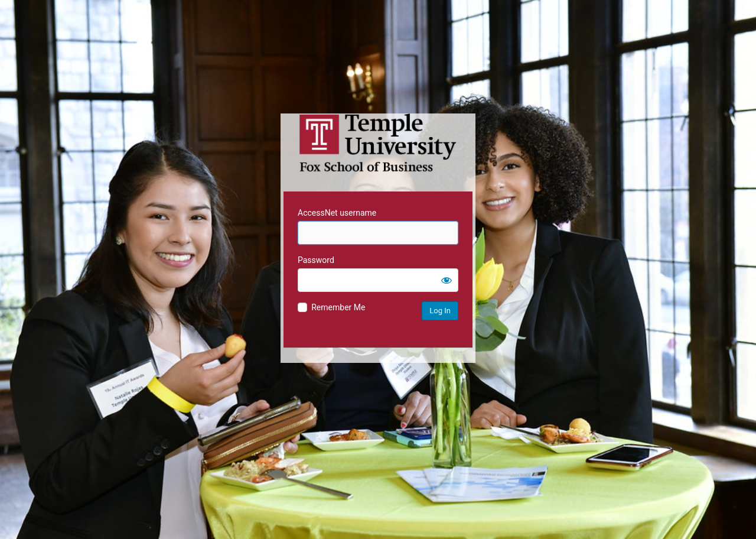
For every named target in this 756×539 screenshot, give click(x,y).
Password (316, 260)
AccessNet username (337, 213)
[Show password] (447, 280)
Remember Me (338, 307)
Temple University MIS (378, 143)
